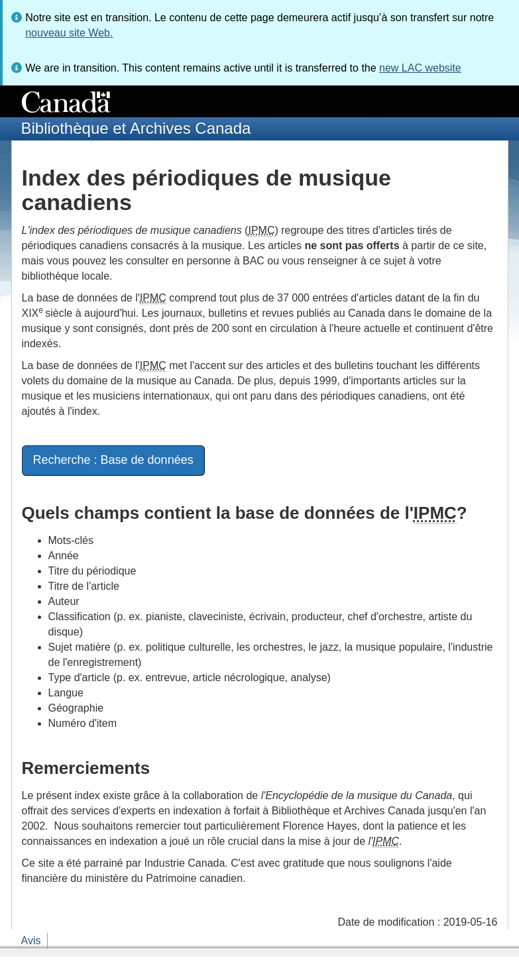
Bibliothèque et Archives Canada (136, 128)
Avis (31, 941)
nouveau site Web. (69, 33)
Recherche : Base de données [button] (113, 460)
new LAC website (420, 68)
